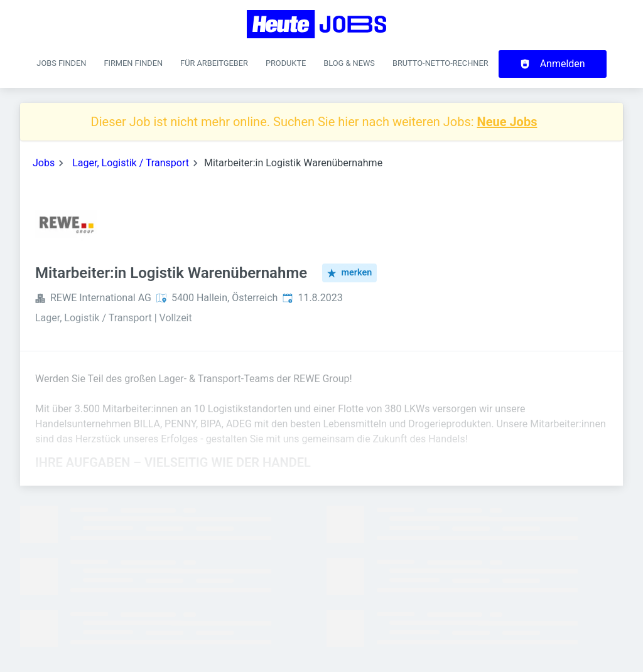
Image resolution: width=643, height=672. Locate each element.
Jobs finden (61, 63)
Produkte (286, 63)
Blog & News (349, 63)
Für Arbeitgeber (214, 63)
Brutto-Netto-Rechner (440, 63)
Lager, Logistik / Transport (131, 163)
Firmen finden (133, 63)
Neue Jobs (507, 122)
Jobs (44, 163)
